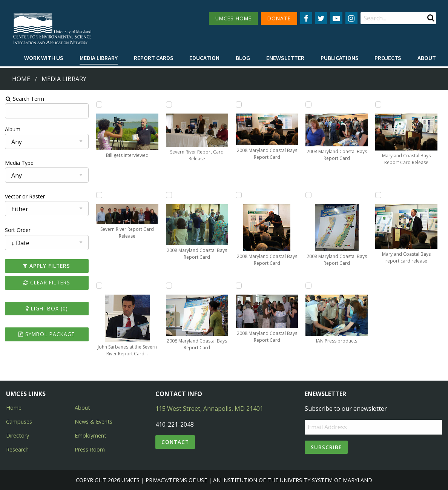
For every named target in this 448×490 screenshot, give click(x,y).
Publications (340, 58)
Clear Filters (47, 282)
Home (21, 79)
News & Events (94, 422)
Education (204, 58)
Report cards (154, 58)
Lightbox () (47, 308)
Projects (388, 58)
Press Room (90, 449)
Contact (175, 442)
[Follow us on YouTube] (336, 18)
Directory (18, 435)
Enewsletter (285, 58)
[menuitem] (44, 58)
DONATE (279, 18)
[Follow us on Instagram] (351, 18)
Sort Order (18, 230)
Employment (91, 435)
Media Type (19, 163)
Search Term (25, 99)
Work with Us (44, 58)
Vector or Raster (25, 196)
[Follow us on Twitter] (321, 18)
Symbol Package (47, 334)
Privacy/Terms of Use (176, 480)
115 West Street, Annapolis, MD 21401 (209, 409)
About (427, 58)
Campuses (19, 422)
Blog (243, 58)
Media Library (99, 58)
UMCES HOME (233, 18)
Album (13, 129)
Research (17, 449)
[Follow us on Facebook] (306, 18)
